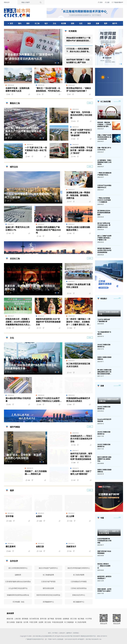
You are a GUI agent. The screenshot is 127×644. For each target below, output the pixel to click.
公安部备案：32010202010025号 (67, 639)
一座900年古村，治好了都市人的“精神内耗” (81, 473)
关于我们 (55, 633)
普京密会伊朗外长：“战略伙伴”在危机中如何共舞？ (79, 89)
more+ (90, 166)
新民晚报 (25, 619)
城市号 (115, 23)
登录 (100, 2)
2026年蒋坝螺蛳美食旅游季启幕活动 (109, 400)
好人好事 (70, 516)
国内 (20, 23)
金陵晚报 (66, 619)
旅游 (89, 23)
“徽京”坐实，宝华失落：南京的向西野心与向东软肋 (81, 115)
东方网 (26, 622)
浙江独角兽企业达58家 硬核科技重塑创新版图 (104, 213)
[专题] (120, 517)
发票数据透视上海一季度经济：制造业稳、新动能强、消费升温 (78, 195)
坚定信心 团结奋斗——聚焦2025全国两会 (104, 566)
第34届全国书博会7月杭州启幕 (18, 400)
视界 (106, 23)
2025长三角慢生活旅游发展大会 (109, 313)
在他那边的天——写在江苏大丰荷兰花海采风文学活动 (81, 439)
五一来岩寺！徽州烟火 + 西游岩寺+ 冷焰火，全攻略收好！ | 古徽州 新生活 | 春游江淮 (79, 322)
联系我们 (76, 633)
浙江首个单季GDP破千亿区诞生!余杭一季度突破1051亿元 (104, 225)
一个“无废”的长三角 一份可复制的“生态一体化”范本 (36, 150)
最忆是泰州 (11, 546)
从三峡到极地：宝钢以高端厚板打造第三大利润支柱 (104, 162)
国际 (28, 23)
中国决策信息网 (58, 622)
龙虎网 (41, 622)
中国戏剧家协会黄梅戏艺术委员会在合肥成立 (78, 400)
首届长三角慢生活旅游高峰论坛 (104, 358)
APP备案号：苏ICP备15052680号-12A (89, 639)
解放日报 (10, 619)
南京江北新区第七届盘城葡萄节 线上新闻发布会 (104, 459)
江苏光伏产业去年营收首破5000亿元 (104, 186)
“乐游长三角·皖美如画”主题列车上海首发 (78, 286)
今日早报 (89, 619)
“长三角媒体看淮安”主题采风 (104, 333)
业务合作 (62, 633)
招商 (73, 23)
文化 (54, 23)
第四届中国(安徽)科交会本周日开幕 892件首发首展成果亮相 (104, 250)
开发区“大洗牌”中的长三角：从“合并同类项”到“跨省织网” (81, 133)
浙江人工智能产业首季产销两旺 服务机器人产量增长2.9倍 (104, 238)
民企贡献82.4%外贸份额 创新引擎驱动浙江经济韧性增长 (109, 115)
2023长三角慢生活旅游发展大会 (104, 445)
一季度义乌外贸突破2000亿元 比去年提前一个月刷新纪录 (104, 200)
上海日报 (17, 619)
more (120, 101)
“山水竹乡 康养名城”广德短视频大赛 (104, 320)
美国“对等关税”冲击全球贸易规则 (104, 552)
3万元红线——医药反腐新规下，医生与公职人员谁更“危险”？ (77, 50)
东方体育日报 (34, 619)
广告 (90, 252)
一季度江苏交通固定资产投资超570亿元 (104, 174)
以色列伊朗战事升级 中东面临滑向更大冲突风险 (104, 541)
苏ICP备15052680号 (74, 636)
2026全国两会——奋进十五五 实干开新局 (109, 532)
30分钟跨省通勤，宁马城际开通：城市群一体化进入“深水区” (81, 150)
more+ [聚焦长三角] (90, 103)
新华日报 (43, 619)
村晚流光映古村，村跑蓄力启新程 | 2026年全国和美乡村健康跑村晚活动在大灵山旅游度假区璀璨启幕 (18, 322)
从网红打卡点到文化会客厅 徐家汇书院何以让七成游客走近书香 (48, 400)
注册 (107, 2)
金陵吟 (39, 516)
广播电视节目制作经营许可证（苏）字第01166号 (41, 639)
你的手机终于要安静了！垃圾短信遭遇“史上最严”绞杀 (78, 61)
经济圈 (63, 23)
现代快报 (58, 619)
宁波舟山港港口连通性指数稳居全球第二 (78, 229)
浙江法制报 (11, 622)
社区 (81, 23)
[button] (55, 63)
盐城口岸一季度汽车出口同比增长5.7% (17, 229)
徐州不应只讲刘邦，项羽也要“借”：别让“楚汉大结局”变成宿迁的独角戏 (81, 456)
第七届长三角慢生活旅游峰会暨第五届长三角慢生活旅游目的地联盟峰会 (104, 372)
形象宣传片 (71, 546)
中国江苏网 (33, 622)
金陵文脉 (40, 546)
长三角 (37, 23)
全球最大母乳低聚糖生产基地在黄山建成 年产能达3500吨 (48, 230)
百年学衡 (10, 516)
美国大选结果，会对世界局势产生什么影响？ (104, 590)
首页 (11, 23)
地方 (46, 23)
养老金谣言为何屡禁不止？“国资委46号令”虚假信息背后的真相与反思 (78, 39)
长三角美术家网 (81, 622)
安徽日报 (19, 622)
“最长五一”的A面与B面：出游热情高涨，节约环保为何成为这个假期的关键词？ (48, 90)
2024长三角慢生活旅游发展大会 (104, 346)
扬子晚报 (51, 619)
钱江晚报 (81, 619)
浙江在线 (48, 622)
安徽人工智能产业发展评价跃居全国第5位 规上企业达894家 (104, 137)
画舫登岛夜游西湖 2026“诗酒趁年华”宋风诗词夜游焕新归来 (48, 322)
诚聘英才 (69, 633)
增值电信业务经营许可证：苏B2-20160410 (94, 636)
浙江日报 (73, 619)
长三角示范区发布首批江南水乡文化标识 (78, 365)
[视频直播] (120, 385)
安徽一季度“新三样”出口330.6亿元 (104, 149)
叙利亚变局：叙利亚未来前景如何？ (104, 577)
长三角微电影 (69, 622)
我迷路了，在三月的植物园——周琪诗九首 (36, 473)
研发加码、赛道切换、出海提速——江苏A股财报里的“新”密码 (104, 124)
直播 (97, 23)
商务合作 (7, 2)
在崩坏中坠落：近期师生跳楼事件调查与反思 (17, 89)
